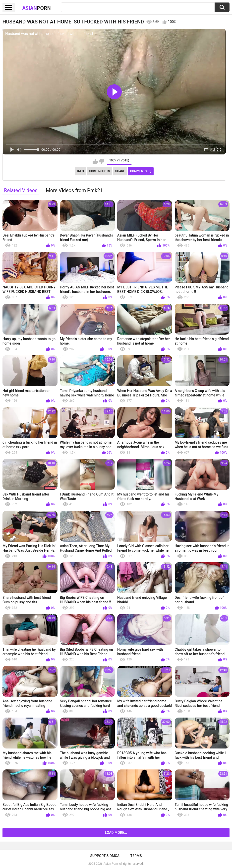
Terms (136, 856)
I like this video (95, 162)
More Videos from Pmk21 (74, 190)
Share (120, 171)
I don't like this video (102, 162)
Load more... (116, 833)
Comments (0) (141, 171)
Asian (37, 8)
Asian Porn (111, 864)
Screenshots (100, 171)
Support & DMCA (105, 856)
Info (81, 171)
